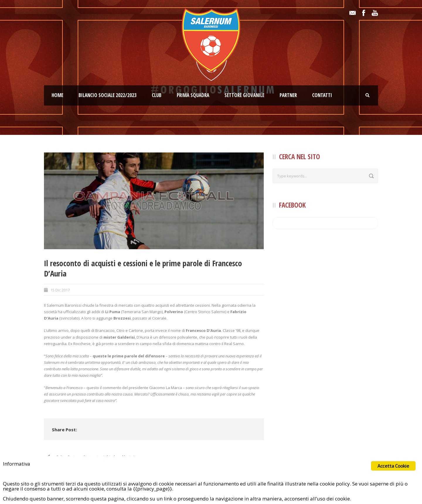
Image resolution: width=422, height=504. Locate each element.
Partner (288, 95)
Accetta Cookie (393, 466)
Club (157, 95)
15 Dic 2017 (60, 290)
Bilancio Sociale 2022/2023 (108, 95)
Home (57, 95)
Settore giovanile (244, 95)
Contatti (322, 95)
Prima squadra (193, 95)
